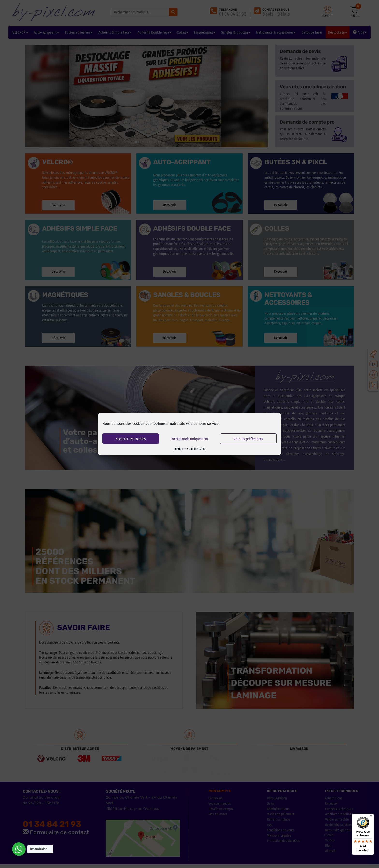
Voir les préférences (248, 439)
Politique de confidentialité (190, 449)
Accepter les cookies (131, 439)
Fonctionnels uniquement (189, 439)
